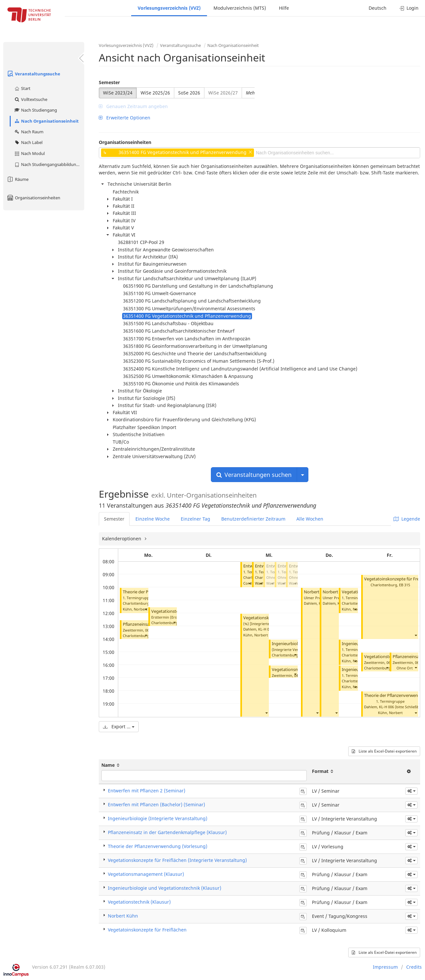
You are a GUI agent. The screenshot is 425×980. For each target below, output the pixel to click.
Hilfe (284, 8)
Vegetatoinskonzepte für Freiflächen (147, 930)
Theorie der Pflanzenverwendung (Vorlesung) (158, 846)
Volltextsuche (31, 99)
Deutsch (378, 8)
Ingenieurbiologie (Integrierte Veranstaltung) (158, 818)
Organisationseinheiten (33, 198)
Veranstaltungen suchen (254, 475)
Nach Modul (29, 153)
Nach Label (28, 142)
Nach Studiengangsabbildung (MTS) (49, 164)
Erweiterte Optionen (125, 118)
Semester (109, 82)
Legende (407, 519)
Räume (17, 179)
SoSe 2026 (189, 93)
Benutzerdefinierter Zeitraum (253, 519)
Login (409, 8)
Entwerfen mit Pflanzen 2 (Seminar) (147, 791)
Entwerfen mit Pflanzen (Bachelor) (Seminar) (156, 804)
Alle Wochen (310, 519)
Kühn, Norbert (135, 609)
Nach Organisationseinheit (46, 121)
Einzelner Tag (195, 519)
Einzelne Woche (153, 519)
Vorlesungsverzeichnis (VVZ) (169, 8)
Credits (414, 967)
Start (22, 88)
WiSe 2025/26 (155, 93)
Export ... (119, 727)
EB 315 (405, 585)
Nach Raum (29, 132)
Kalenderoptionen (122, 539)
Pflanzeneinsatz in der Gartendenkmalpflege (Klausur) (167, 832)
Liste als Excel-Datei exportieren (384, 751)
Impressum (385, 967)
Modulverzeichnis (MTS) (240, 8)
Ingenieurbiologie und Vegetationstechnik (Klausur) (165, 888)
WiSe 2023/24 (118, 93)
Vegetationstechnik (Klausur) (139, 902)
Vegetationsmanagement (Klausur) (146, 874)
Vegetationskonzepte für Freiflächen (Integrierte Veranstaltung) (177, 860)
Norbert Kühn (317, 592)
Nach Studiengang (35, 110)
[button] (146, 609)
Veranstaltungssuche (33, 74)
